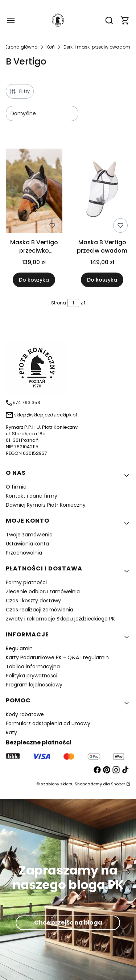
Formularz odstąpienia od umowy (48, 723)
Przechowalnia (24, 553)
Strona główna (21, 47)
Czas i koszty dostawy (33, 601)
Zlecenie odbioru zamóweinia (43, 591)
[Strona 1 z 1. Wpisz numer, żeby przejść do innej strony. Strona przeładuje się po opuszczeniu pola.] (73, 303)
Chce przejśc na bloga (68, 923)
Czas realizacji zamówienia (40, 610)
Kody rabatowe (25, 714)
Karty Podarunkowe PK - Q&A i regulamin (57, 657)
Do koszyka (34, 280)
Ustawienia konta (27, 544)
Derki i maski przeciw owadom (97, 47)
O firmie (16, 487)
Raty (11, 732)
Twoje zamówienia (29, 535)
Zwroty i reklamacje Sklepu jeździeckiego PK (60, 619)
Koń (51, 47)
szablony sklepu (57, 784)
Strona (59, 303)
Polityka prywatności (32, 676)
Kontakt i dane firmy (32, 496)
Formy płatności (26, 582)
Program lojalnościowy (34, 685)
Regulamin (19, 648)
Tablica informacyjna (33, 667)
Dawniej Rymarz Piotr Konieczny (46, 505)
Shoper (118, 784)
